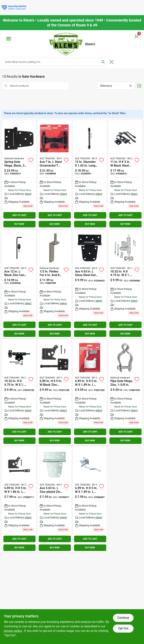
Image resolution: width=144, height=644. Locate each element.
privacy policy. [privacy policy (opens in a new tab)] (13, 631)
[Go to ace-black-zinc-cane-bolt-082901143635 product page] (19, 284)
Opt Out (123, 628)
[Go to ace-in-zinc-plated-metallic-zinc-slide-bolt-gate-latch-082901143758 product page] (125, 284)
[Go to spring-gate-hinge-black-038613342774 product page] (19, 175)
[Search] (103, 62)
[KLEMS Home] (66, 44)
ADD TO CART (19, 215)
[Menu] (9, 39)
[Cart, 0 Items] (137, 36)
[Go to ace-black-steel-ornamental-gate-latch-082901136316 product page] (125, 175)
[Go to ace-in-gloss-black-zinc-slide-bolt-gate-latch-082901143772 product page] (19, 392)
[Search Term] (54, 62)
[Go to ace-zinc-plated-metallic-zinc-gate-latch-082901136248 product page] (19, 499)
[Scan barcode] (111, 62)
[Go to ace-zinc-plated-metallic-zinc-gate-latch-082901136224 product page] (90, 499)
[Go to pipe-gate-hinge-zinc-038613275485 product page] (125, 392)
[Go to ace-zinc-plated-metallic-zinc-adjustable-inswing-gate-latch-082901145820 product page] (90, 392)
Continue (123, 618)
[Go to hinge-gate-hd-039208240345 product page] (54, 499)
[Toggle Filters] (139, 86)
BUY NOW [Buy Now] (19, 224)
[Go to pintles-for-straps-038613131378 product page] (54, 284)
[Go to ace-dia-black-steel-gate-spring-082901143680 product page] (90, 175)
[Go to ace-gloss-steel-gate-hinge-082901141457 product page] (90, 284)
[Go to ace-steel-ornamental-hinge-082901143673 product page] (54, 175)
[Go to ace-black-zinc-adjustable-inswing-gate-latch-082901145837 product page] (54, 392)
